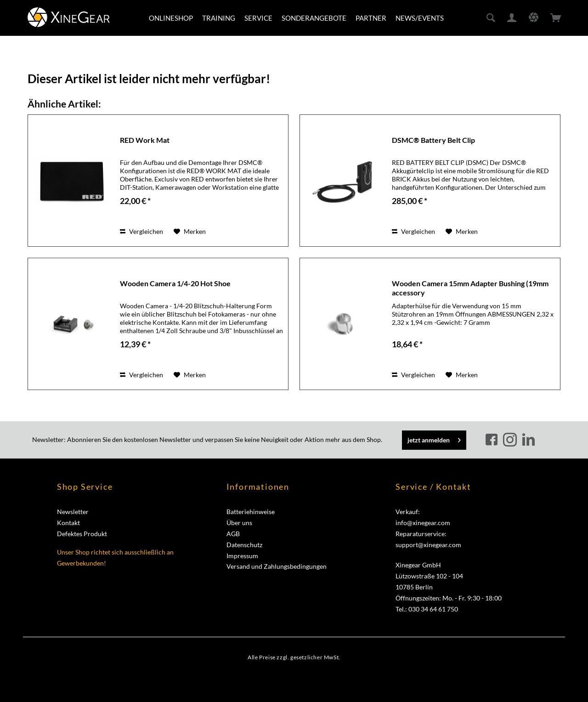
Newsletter (73, 512)
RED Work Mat (145, 140)
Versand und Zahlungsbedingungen (277, 566)
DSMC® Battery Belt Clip (433, 140)
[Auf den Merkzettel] (190, 232)
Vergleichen (141, 231)
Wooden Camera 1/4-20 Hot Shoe (175, 283)
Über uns (239, 523)
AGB (233, 534)
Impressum (242, 556)
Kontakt (68, 523)
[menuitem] (171, 18)
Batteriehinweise (251, 512)
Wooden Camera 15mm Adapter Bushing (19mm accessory (470, 288)
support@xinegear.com (428, 545)
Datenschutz (244, 545)
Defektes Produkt (82, 534)
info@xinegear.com (423, 523)
